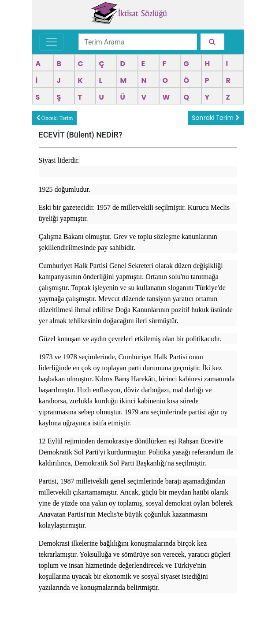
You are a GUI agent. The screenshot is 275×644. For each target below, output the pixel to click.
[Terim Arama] (138, 42)
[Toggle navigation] (52, 42)
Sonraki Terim (216, 118)
